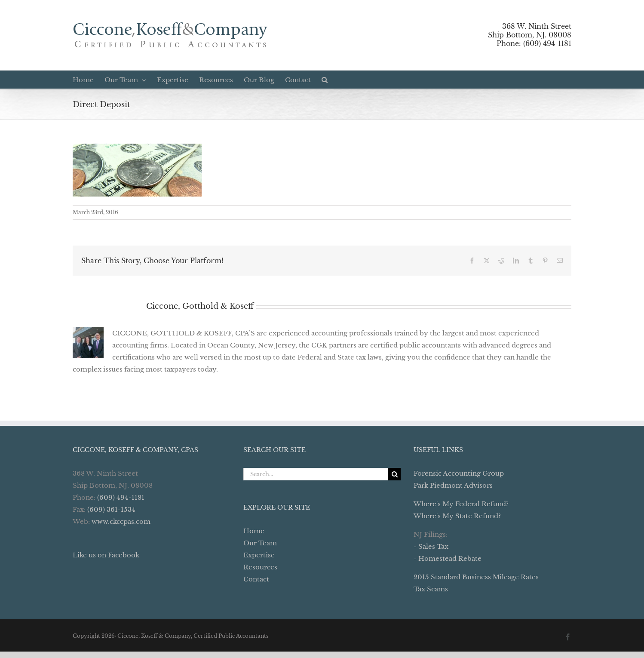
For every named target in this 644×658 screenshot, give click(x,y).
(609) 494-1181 (121, 497)
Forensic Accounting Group (459, 473)
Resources (260, 567)
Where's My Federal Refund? (461, 504)
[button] (325, 80)
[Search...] (316, 474)
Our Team (260, 543)
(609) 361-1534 (111, 509)
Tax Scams (431, 589)
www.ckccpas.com (121, 521)
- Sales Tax (431, 546)
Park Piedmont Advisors (453, 485)
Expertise (259, 555)
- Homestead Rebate (448, 558)
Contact (256, 579)
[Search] (394, 474)
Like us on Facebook (106, 555)
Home (254, 531)
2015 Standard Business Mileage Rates (476, 577)
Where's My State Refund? (457, 516)
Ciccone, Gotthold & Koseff (200, 306)
